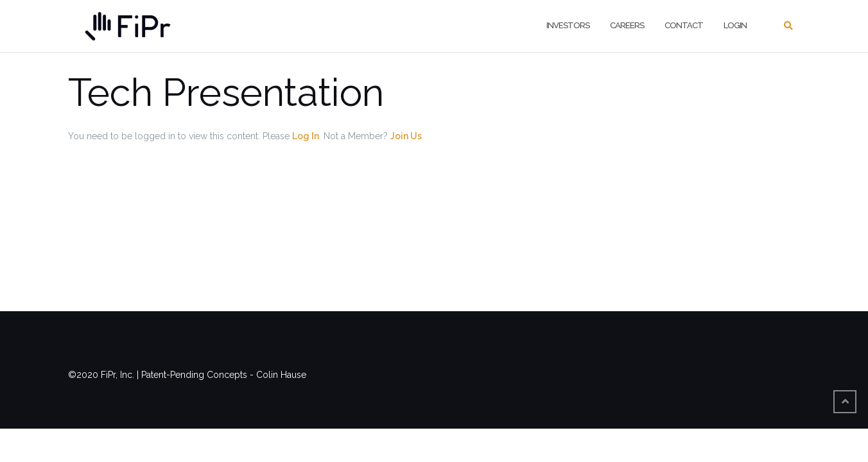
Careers (627, 25)
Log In (306, 136)
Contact (684, 25)
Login (735, 25)
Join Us (406, 136)
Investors (568, 25)
